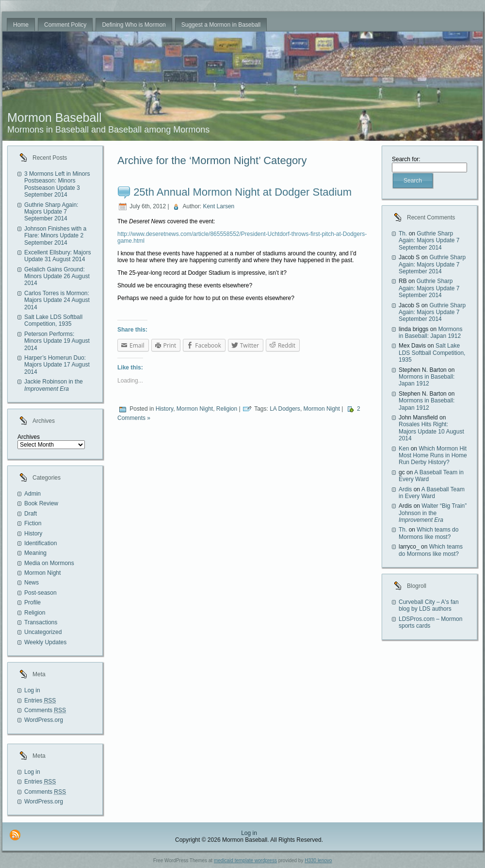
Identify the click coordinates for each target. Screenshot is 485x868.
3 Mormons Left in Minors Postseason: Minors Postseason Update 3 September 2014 (57, 184)
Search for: (406, 159)
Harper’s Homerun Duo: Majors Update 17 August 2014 (57, 365)
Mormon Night (42, 573)
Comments (45, 710)
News (32, 583)
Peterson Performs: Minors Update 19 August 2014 (57, 341)
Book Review (41, 503)
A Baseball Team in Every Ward (432, 493)
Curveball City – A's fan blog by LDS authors (429, 605)
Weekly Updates (45, 642)
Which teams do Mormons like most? (428, 533)
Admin (32, 494)
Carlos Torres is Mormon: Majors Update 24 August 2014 (57, 300)
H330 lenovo (318, 860)
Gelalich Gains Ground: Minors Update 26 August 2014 (57, 276)
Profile (32, 602)
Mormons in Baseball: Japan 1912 (430, 333)
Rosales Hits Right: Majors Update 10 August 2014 (431, 431)
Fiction (33, 523)
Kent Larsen (219, 206)
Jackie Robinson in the (54, 385)
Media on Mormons (49, 563)
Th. (403, 234)
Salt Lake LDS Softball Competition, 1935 (53, 320)
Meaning (35, 553)
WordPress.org (44, 720)
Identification (40, 543)
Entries (40, 701)
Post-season (40, 593)
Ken (404, 449)
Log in (32, 690)
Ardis (405, 489)
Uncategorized (43, 632)
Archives (29, 437)
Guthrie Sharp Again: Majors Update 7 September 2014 (51, 212)
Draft (31, 514)
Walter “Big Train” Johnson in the (433, 513)
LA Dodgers (285, 409)
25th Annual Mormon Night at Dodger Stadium (242, 192)
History (33, 534)
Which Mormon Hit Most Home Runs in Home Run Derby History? (433, 456)
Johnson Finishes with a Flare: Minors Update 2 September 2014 (55, 236)
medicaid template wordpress (245, 860)
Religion (35, 613)
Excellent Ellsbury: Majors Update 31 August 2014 (57, 256)
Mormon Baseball (55, 117)
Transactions (41, 622)
